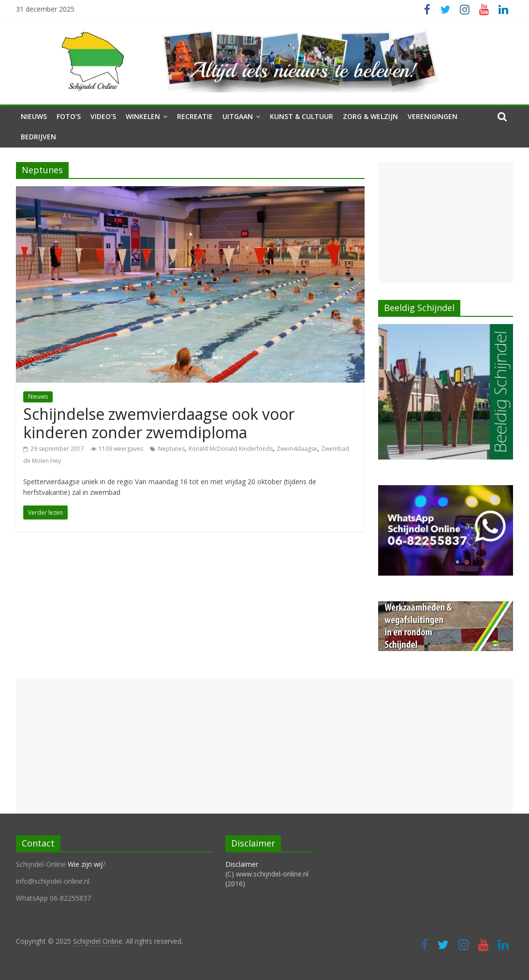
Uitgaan (238, 116)
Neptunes (171, 449)
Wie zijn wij (85, 864)
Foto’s (69, 116)
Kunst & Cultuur (301, 116)
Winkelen (143, 116)
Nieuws (34, 116)
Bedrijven (38, 137)
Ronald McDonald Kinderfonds (231, 449)
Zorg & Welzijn (370, 116)
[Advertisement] (446, 223)
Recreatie (195, 116)
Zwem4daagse (297, 449)
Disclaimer (242, 864)
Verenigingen (433, 116)
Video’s (103, 116)
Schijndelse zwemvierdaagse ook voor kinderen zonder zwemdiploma (159, 423)
